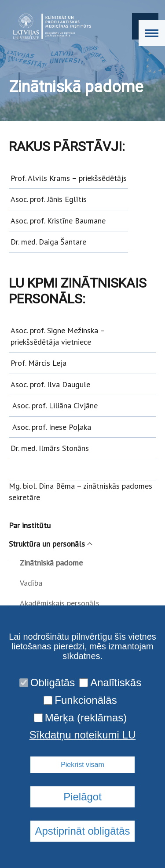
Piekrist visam (82, 765)
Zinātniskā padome (51, 563)
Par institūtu (30, 525)
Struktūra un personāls (50, 544)
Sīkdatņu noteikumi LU (82, 735)
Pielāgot (82, 797)
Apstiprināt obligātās (82, 831)
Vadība (31, 583)
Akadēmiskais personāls (60, 603)
